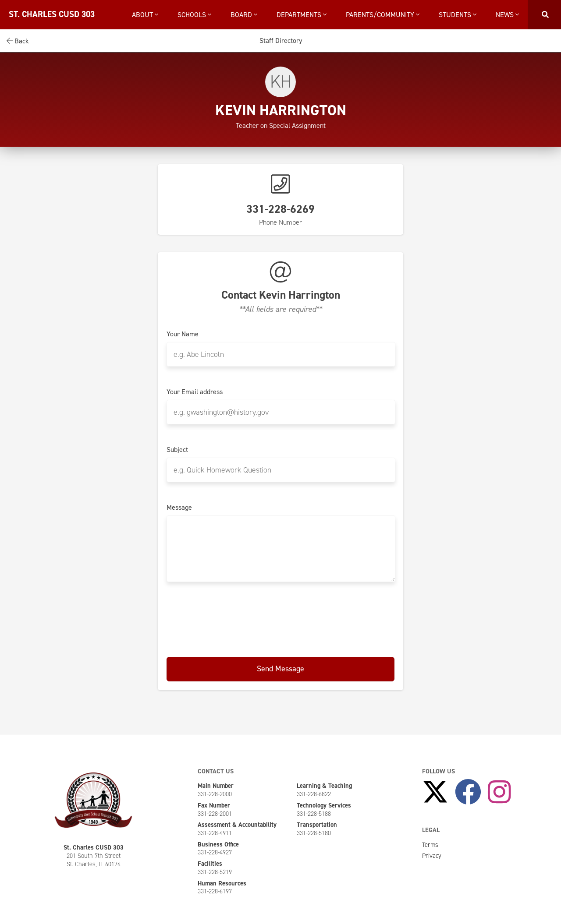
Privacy (432, 856)
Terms (430, 845)
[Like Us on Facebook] (468, 792)
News (507, 15)
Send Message (280, 669)
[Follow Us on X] (435, 792)
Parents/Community (383, 15)
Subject (177, 450)
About (145, 15)
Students (458, 15)
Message (179, 508)
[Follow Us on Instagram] (499, 792)
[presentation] (280, 618)
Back (18, 41)
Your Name (183, 334)
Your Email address (195, 392)
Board (244, 15)
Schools (194, 15)
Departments (302, 15)
